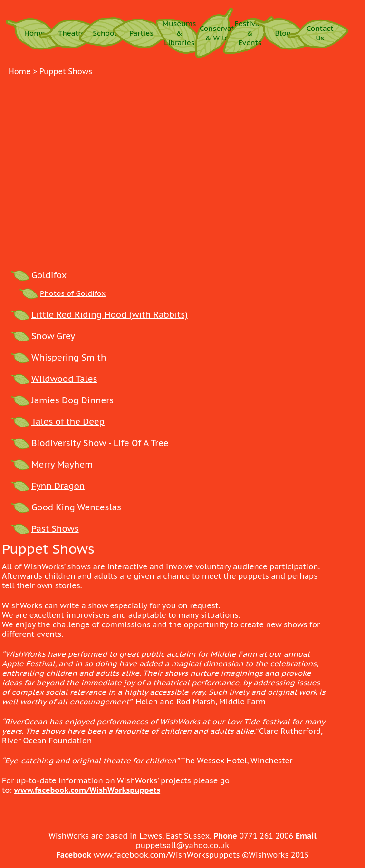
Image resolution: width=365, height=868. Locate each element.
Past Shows (55, 529)
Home (35, 33)
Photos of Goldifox (73, 293)
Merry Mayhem (62, 464)
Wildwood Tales (64, 379)
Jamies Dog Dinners (72, 400)
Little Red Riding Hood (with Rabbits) (110, 315)
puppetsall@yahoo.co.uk (183, 845)
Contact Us (320, 33)
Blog (283, 33)
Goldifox (49, 275)
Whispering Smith (69, 357)
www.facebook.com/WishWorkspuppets (87, 790)
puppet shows (66, 71)
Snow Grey (53, 336)
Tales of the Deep (68, 422)
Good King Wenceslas (76, 507)
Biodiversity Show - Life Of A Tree (100, 443)
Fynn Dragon (58, 486)
